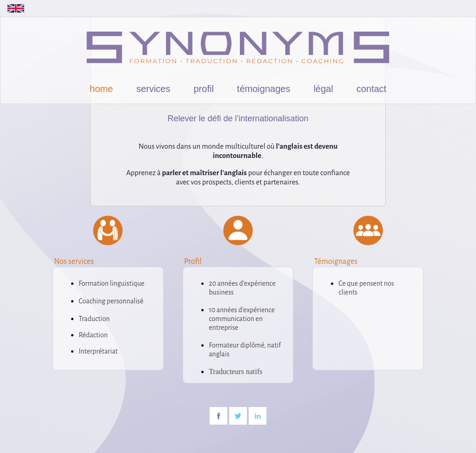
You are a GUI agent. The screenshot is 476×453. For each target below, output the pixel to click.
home (101, 89)
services (153, 89)
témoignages (264, 89)
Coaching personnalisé (111, 301)
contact (371, 89)
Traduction (94, 319)
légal (323, 89)
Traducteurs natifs (235, 371)
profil (204, 89)
